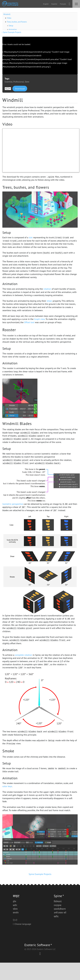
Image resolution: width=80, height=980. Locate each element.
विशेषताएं (58, 901)
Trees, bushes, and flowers (17, 22)
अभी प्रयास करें (60, 913)
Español (54, 4)
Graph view (39, 319)
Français (63, 4)
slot (31, 237)
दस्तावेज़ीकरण (60, 909)
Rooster (9, 330)
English (46, 4)
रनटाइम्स (58, 905)
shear (49, 301)
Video (9, 18)
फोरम (15, 909)
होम (15, 901)
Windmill (7, 14)
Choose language (22, 924)
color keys (7, 786)
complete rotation (24, 655)
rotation (47, 289)
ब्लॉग (15, 905)
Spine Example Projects (12, 32)
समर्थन (16, 913)
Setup (11, 26)
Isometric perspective (13, 504)
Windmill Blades (17, 424)
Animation (13, 29)
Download (20, 89)
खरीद (56, 916)
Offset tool (29, 322)
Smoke (8, 751)
